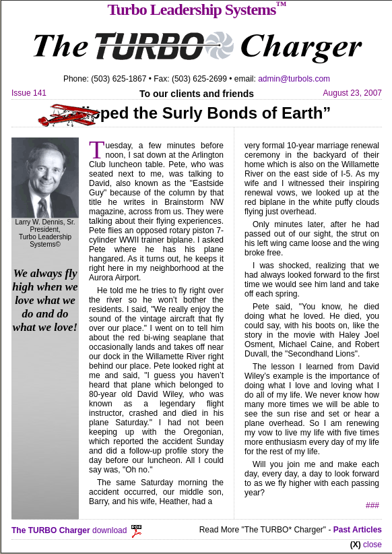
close (372, 545)
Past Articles (358, 530)
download (78, 530)
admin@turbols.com (294, 79)
